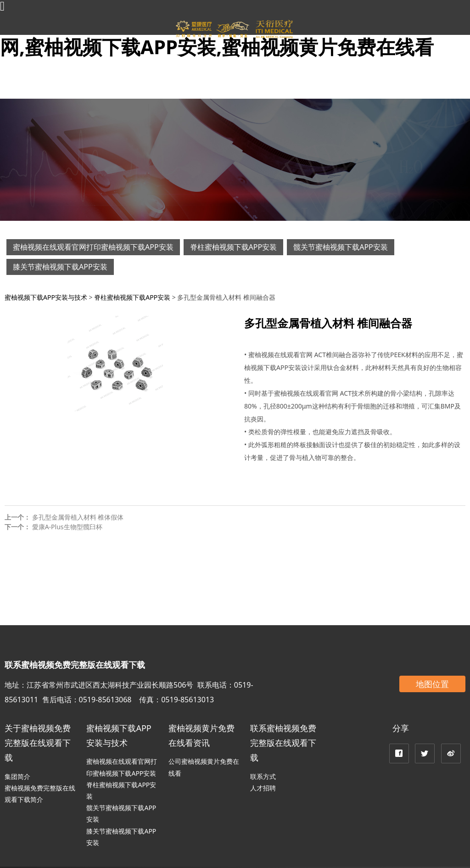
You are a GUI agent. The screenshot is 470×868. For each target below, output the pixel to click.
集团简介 (17, 776)
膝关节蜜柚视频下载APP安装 (60, 267)
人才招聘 (263, 788)
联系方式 (263, 776)
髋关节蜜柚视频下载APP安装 (341, 247)
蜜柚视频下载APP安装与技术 (46, 297)
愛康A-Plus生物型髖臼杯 (67, 527)
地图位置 (432, 684)
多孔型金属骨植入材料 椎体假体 (78, 517)
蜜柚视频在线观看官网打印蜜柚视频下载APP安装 (93, 247)
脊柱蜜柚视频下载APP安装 (234, 247)
